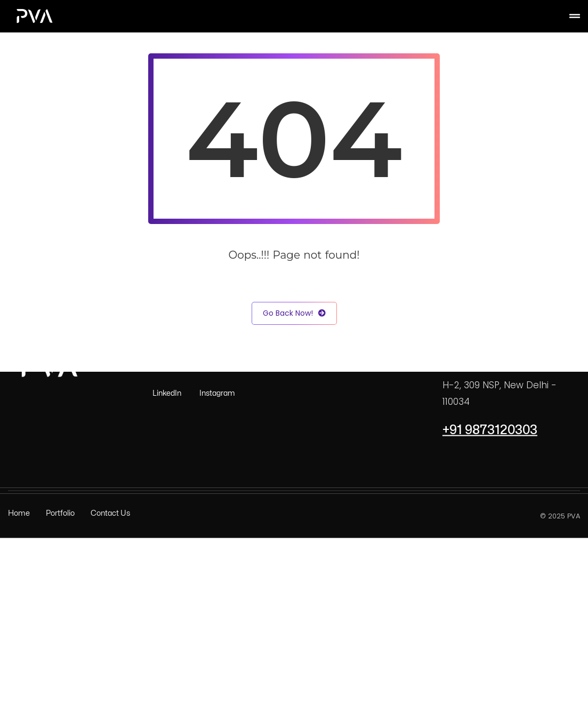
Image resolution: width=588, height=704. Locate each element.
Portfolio (60, 513)
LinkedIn (167, 393)
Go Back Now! (294, 313)
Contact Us (110, 513)
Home (19, 513)
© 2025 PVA (560, 515)
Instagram (217, 393)
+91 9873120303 (490, 430)
